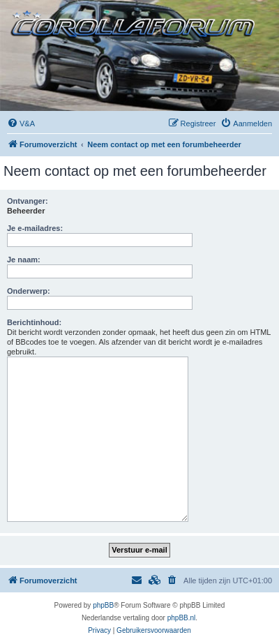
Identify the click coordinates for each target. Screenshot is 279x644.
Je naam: (24, 260)
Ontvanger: (28, 201)
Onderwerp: (29, 291)
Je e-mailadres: (35, 228)
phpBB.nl (182, 618)
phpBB (103, 605)
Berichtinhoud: (34, 322)
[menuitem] (21, 123)
